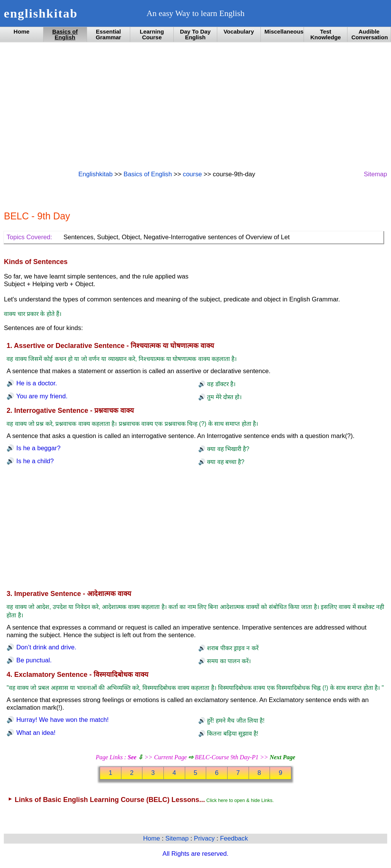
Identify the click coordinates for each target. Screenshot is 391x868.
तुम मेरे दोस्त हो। (224, 397)
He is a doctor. (36, 383)
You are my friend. (41, 396)
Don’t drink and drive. (45, 647)
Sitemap (376, 174)
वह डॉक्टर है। (221, 384)
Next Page (282, 757)
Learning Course (152, 34)
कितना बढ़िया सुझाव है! (232, 734)
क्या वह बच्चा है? (225, 462)
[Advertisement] (195, 106)
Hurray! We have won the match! (61, 720)
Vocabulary (239, 31)
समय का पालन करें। (228, 661)
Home (22, 31)
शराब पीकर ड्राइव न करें (232, 648)
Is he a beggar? (37, 448)
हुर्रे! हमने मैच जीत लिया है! (235, 721)
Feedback (234, 838)
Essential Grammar (109, 34)
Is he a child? (34, 461)
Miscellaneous (284, 31)
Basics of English (65, 34)
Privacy (205, 838)
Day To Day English (195, 34)
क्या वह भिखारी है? (227, 449)
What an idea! (35, 733)
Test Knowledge (326, 34)
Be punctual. (33, 660)
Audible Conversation (370, 34)
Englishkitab (95, 174)
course (192, 174)
